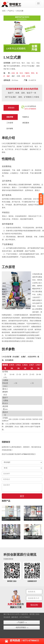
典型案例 (26, 123)
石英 (23, 76)
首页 (4, 11)
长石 (21, 73)
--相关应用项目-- (22, 628)
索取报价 (11, 108)
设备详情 (10, 117)
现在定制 (34, 605)
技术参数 (10, 129)
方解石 (27, 73)
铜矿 (8, 76)
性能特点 (26, 117)
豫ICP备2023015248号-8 (12, 614)
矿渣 (28, 76)
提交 (22, 496)
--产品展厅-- (22, 622)
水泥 (13, 73)
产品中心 (11, 11)
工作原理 (10, 123)
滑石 (33, 73)
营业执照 (7, 617)
